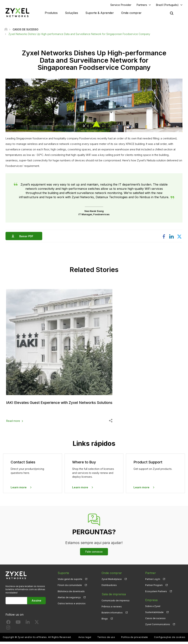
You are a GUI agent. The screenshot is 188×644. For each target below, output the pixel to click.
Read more (13, 423)
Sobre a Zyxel (153, 608)
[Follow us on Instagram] (8, 631)
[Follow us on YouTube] (18, 625)
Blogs (105, 620)
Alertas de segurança (69, 600)
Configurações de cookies (170, 640)
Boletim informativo (112, 614)
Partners (142, 5)
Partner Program (154, 587)
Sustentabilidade (154, 614)
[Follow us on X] (37, 625)
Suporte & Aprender (100, 13)
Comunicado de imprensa (115, 602)
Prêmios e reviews (112, 608)
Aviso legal (85, 640)
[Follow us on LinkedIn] (28, 625)
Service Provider (121, 5)
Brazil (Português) (167, 5)
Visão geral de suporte (70, 581)
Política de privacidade (135, 640)
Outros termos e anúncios (72, 606)
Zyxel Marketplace (112, 581)
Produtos (51, 13)
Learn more (19, 490)
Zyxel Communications (158, 627)
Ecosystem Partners (156, 594)
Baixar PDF (27, 236)
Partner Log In (153, 581)
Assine (36, 603)
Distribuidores (109, 587)
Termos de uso (106, 640)
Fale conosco (94, 554)
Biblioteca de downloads (71, 594)
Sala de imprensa (114, 596)
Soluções (72, 13)
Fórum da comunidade (70, 587)
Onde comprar (131, 13)
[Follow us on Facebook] (8, 625)
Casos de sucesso (155, 620)
